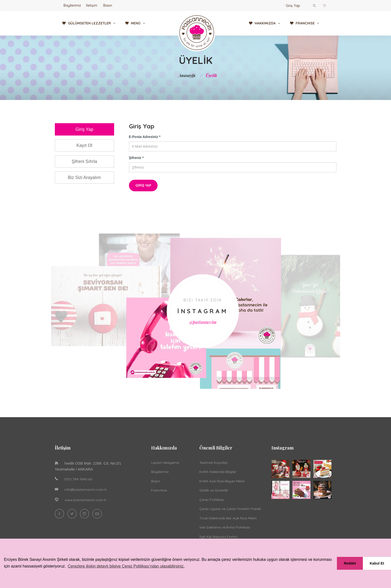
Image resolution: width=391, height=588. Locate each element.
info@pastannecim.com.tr (86, 490)
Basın (108, 5)
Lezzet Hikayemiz (165, 463)
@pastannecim (203, 322)
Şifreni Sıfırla (84, 161)
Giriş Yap (293, 6)
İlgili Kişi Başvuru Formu (218, 537)
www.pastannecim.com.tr (86, 500)
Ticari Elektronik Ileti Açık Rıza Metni (228, 518)
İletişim (92, 5)
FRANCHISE (305, 23)
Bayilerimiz (72, 5)
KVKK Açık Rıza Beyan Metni (222, 481)
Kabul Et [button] (377, 563)
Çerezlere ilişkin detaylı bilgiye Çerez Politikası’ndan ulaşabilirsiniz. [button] (126, 566)
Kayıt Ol (84, 145)
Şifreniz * (136, 158)
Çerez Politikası (212, 500)
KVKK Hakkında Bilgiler (218, 472)
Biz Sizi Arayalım (84, 177)
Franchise (159, 490)
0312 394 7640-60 (78, 479)
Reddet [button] (350, 563)
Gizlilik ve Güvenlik (214, 490)
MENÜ (135, 23)
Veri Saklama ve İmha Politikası (225, 527)
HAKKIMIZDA (265, 23)
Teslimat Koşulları (214, 463)
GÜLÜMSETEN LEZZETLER (89, 23)
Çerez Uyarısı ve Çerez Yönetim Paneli (230, 509)
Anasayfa (187, 75)
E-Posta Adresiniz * (145, 137)
